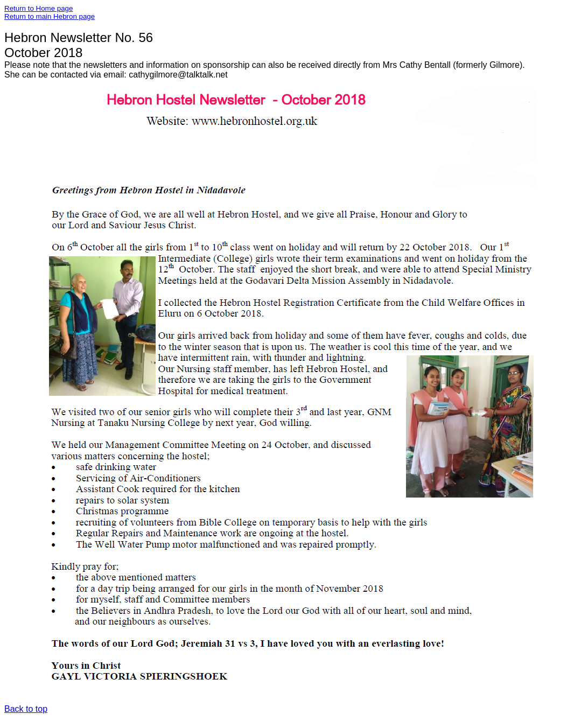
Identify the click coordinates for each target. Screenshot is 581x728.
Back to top (26, 709)
